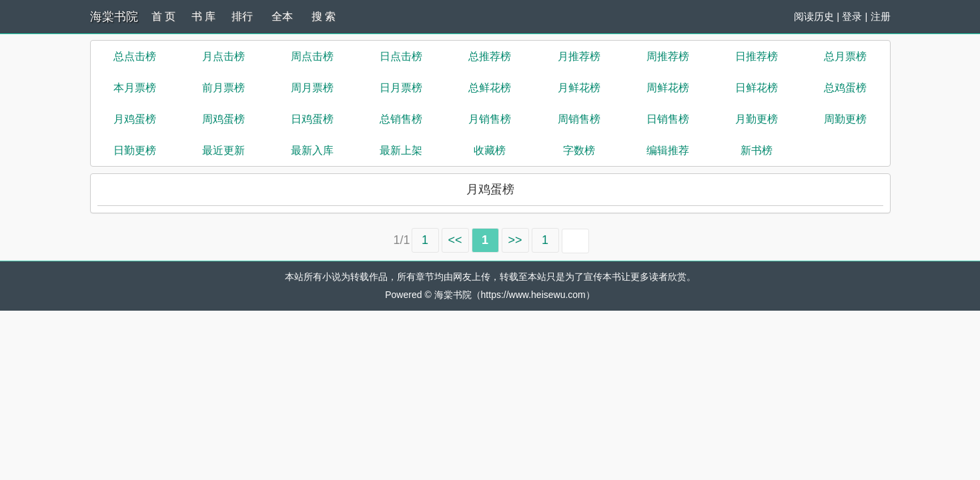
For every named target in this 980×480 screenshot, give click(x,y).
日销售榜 (668, 119)
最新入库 (312, 150)
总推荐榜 (490, 56)
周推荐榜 (668, 56)
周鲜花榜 (668, 88)
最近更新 (223, 150)
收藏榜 (490, 150)
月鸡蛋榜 (135, 119)
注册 (881, 16)
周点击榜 (312, 56)
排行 (242, 16)
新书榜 (757, 150)
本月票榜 (135, 88)
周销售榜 (579, 119)
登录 (852, 16)
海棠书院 (114, 17)
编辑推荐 (668, 150)
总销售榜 (401, 119)
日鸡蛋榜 (312, 119)
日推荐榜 (757, 56)
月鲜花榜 (579, 88)
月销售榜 (490, 119)
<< (455, 240)
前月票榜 (223, 88)
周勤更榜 (845, 119)
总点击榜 (135, 56)
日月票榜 (401, 88)
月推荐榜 (579, 56)
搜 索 (324, 16)
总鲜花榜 (490, 88)
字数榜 (579, 150)
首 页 (163, 16)
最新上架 (401, 150)
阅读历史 (814, 16)
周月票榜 (312, 88)
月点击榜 (223, 56)
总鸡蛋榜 (845, 88)
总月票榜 (845, 56)
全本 (282, 16)
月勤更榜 (757, 119)
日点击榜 (401, 56)
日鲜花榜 (757, 88)
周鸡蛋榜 (223, 119)
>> (515, 240)
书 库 (203, 16)
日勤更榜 (135, 150)
